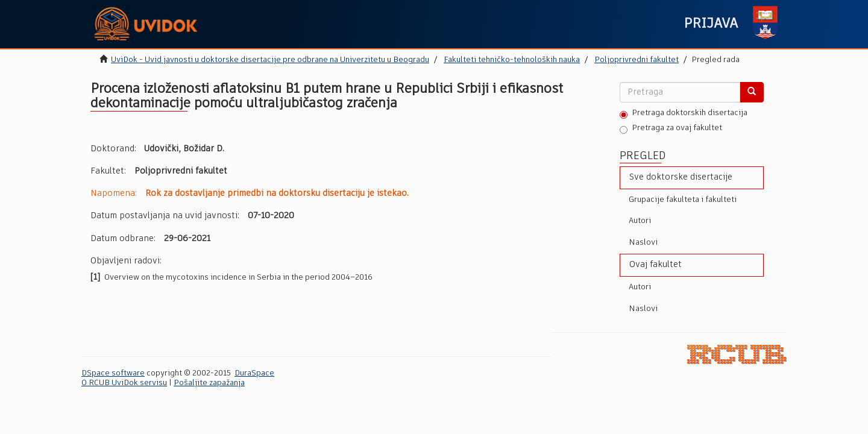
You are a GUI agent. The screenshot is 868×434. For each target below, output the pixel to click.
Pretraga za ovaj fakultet (671, 129)
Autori (640, 221)
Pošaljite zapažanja (209, 383)
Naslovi (643, 243)
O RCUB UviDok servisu (124, 383)
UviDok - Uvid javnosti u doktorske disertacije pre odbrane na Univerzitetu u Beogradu (270, 60)
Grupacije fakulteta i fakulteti (683, 200)
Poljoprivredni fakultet (637, 60)
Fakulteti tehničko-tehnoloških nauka (512, 60)
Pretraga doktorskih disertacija (684, 114)
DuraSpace (254, 373)
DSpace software (113, 373)
